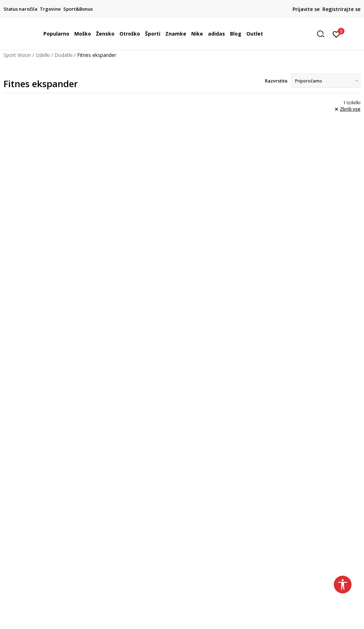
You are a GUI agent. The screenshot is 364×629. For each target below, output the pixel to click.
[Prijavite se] (336, 34)
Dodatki (63, 55)
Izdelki (43, 55)
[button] (323, 34)
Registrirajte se (341, 9)
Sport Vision (17, 55)
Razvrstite (276, 81)
